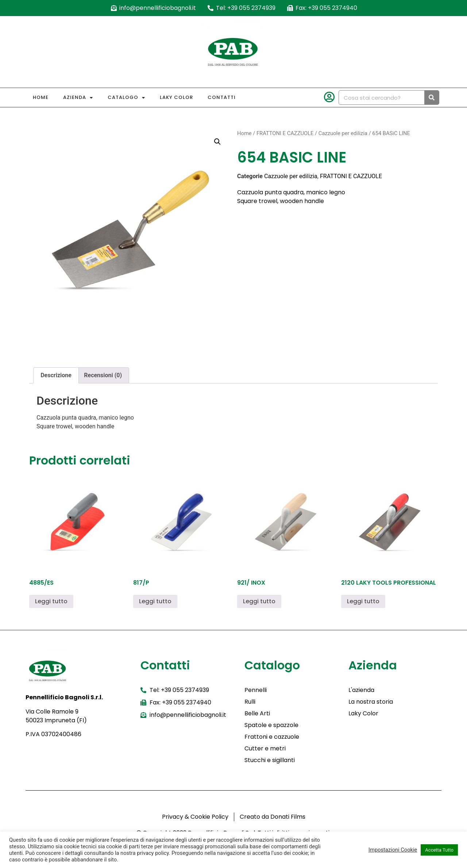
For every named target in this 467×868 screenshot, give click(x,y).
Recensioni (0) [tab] (103, 375)
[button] (217, 142)
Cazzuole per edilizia (343, 133)
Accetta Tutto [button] (439, 850)
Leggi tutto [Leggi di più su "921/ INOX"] (259, 601)
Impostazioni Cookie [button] (393, 850)
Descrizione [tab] (56, 375)
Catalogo (126, 98)
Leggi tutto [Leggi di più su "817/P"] (155, 601)
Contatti (222, 97)
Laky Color (176, 97)
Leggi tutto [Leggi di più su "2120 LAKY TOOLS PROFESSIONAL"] (363, 601)
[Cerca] (432, 97)
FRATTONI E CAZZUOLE (285, 133)
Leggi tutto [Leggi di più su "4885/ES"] (51, 601)
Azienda (78, 98)
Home (41, 97)
